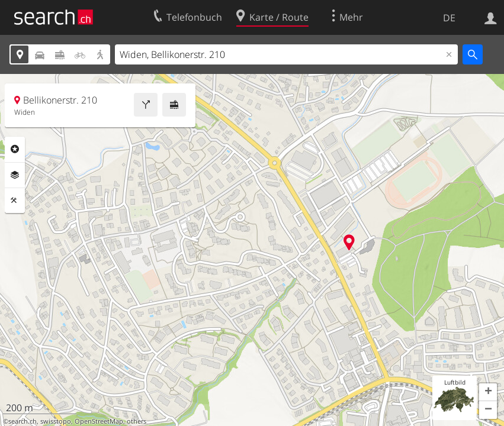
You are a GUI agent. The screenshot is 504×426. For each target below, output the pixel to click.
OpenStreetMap (99, 421)
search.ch (23, 421)
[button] (488, 392)
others (137, 421)
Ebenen (15, 175)
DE (449, 18)
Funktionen (15, 201)
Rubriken (15, 149)
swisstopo (56, 421)
